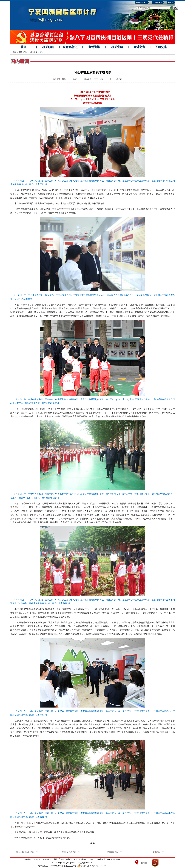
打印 (120, 79)
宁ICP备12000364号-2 (68, 866)
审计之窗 (139, 47)
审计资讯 (94, 47)
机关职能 (48, 47)
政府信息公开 (71, 47)
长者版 (171, 2)
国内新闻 (34, 52)
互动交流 (161, 47)
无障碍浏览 (158, 2)
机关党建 (117, 47)
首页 (23, 47)
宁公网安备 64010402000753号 (94, 866)
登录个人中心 (142, 2)
